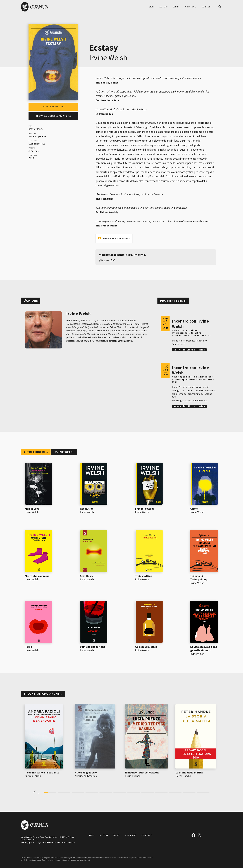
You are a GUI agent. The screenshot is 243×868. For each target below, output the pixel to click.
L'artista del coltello (93, 647)
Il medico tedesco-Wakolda (142, 773)
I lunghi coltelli (144, 509)
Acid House (87, 576)
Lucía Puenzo (133, 776)
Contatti (207, 7)
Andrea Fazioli (33, 776)
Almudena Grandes (86, 776)
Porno (28, 647)
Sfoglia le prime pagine (116, 238)
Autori (164, 7)
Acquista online (53, 107)
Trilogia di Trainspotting (199, 578)
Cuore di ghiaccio (86, 773)
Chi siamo (191, 7)
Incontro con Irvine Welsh (190, 324)
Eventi (177, 7)
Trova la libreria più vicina (53, 116)
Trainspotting (144, 576)
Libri (152, 7)
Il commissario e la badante (42, 773)
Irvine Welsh (108, 58)
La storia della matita (189, 773)
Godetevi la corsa (146, 647)
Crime (194, 509)
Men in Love (32, 509)
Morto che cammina (37, 576)
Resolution (87, 509)
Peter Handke (183, 776)
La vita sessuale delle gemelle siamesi (204, 649)
